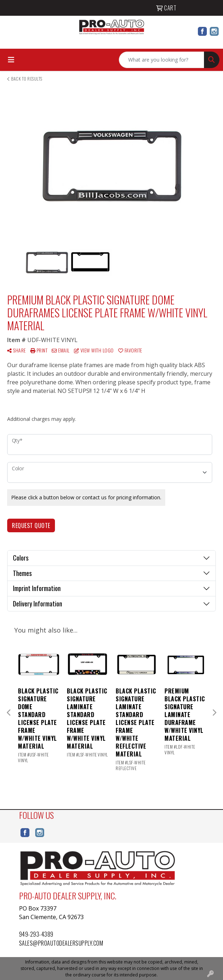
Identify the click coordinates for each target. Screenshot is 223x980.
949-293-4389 (36, 934)
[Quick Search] (162, 60)
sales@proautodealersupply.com (61, 943)
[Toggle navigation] (11, 60)
